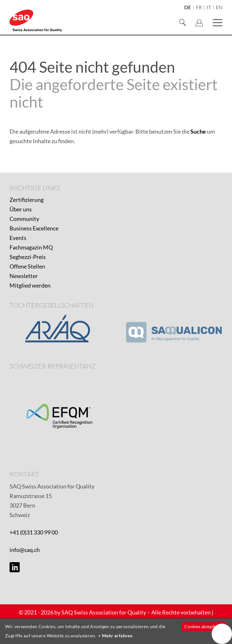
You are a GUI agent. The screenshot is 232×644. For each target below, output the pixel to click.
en (219, 8)
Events (18, 238)
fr (199, 8)
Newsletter (24, 276)
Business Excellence (34, 228)
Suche (198, 131)
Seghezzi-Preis (28, 257)
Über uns (21, 209)
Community (24, 219)
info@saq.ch (25, 550)
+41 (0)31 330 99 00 (34, 532)
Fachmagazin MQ (31, 247)
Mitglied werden (30, 285)
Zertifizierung (27, 200)
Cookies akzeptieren (204, 626)
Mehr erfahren (117, 636)
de (188, 8)
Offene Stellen (27, 266)
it (209, 8)
